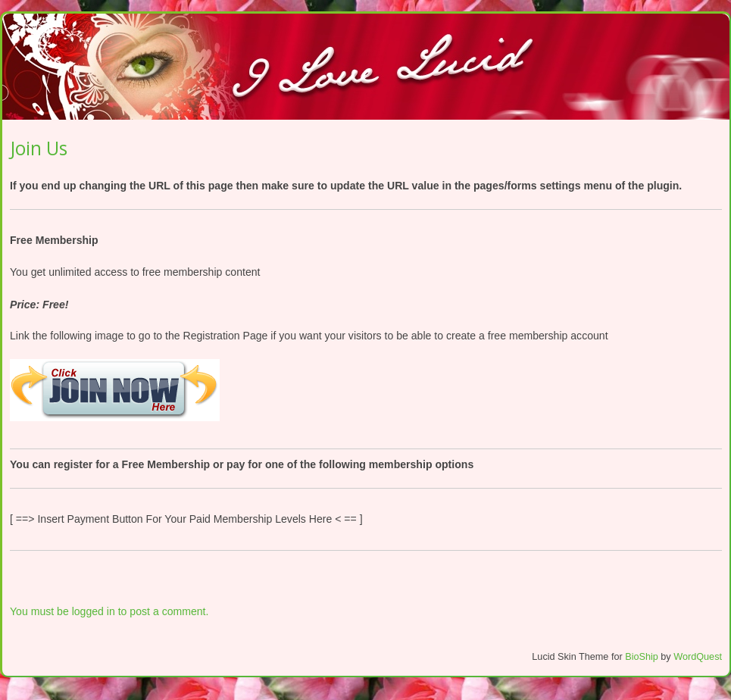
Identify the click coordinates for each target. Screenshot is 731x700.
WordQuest (698, 657)
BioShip (642, 657)
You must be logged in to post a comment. (109, 611)
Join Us (39, 148)
